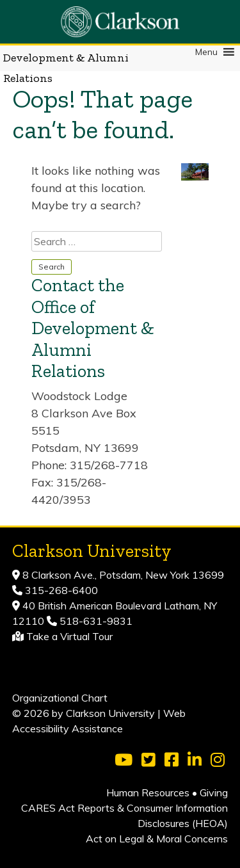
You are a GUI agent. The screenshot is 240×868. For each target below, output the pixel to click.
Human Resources (148, 792)
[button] (206, 52)
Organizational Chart (60, 698)
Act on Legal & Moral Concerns (157, 839)
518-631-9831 (95, 621)
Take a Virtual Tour (69, 636)
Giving (214, 792)
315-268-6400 (60, 590)
